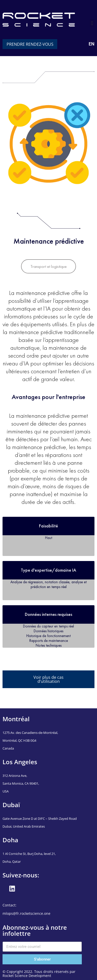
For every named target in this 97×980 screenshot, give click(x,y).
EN (92, 44)
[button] (92, 23)
